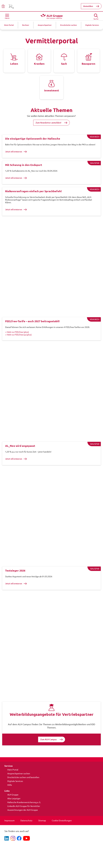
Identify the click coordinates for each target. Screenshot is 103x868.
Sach (64, 64)
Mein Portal (13, 770)
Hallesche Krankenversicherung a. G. (24, 802)
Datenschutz (26, 821)
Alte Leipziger (14, 799)
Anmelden (88, 6)
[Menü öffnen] (7, 16)
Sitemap (42, 821)
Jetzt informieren (16, 152)
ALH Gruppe (13, 795)
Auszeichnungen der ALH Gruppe (23, 810)
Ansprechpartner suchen (19, 774)
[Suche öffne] (96, 16)
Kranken (39, 64)
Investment (52, 90)
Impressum (9, 821)
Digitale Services (15, 781)
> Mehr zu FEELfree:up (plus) (18, 335)
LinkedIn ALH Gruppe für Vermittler (24, 806)
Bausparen (89, 64)
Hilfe (10, 785)
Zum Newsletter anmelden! (48, 123)
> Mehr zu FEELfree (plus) (17, 332)
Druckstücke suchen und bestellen (23, 777)
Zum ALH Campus (48, 739)
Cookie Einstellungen (62, 821)
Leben (14, 64)
